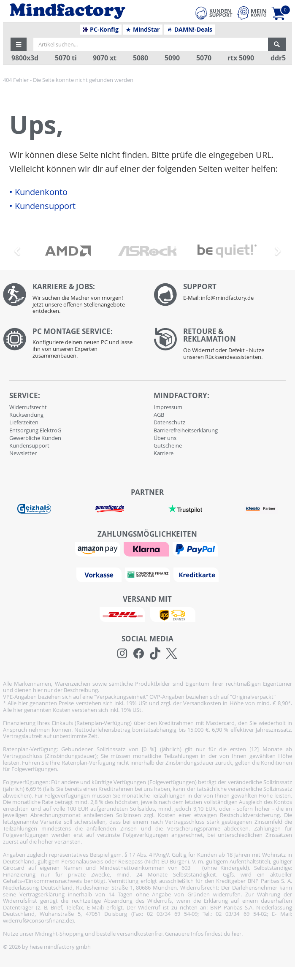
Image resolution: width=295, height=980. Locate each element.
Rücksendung (26, 415)
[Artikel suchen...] (151, 44)
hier (237, 934)
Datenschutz (169, 422)
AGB (159, 415)
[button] (19, 44)
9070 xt (105, 58)
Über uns (165, 438)
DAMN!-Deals (189, 30)
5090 (172, 58)
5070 (204, 58)
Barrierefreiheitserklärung (186, 430)
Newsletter (23, 453)
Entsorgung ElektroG (35, 430)
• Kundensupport (42, 206)
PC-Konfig (101, 30)
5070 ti (66, 58)
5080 (141, 58)
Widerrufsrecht (28, 407)
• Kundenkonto (38, 192)
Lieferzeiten (24, 422)
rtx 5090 (241, 58)
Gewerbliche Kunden (35, 438)
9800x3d (25, 58)
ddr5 (278, 58)
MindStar (142, 30)
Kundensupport (29, 445)
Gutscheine (168, 445)
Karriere (164, 453)
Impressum (168, 407)
